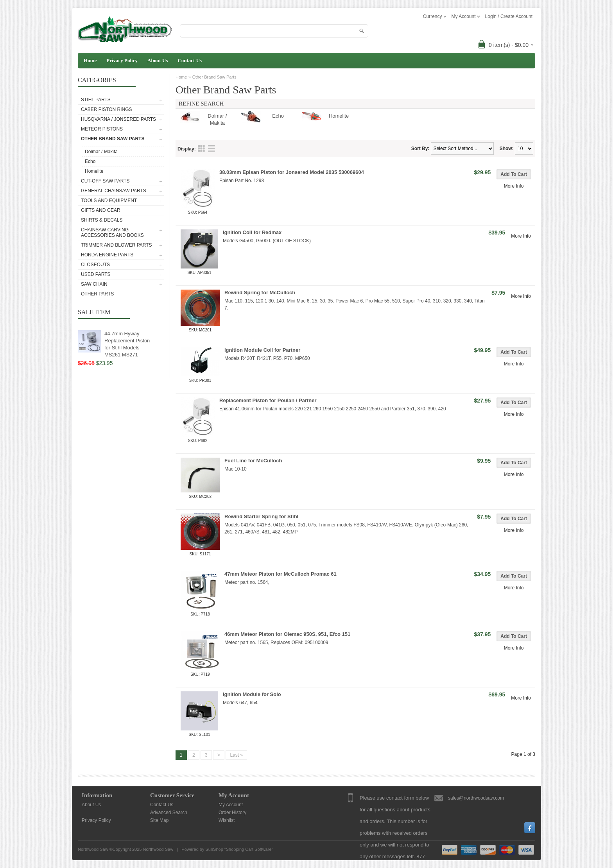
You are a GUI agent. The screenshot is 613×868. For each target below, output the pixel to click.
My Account (231, 805)
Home (90, 60)
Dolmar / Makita (101, 152)
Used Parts (96, 274)
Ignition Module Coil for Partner (262, 350)
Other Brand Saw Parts (113, 139)
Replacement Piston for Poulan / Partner (268, 400)
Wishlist (227, 820)
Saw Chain (94, 284)
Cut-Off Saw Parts (105, 181)
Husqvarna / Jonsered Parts (118, 119)
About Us (158, 60)
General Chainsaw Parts (114, 191)
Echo (90, 161)
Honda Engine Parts (107, 255)
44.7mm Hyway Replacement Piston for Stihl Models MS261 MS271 (127, 344)
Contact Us (190, 60)
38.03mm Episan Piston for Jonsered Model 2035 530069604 (292, 172)
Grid (201, 149)
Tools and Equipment (109, 200)
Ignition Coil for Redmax (252, 232)
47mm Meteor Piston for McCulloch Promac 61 (281, 574)
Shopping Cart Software (249, 849)
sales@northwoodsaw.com (476, 798)
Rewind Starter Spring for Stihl (261, 516)
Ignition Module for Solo (252, 694)
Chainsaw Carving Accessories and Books (112, 233)
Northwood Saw (158, 849)
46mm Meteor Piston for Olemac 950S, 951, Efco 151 (287, 634)
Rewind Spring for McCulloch (260, 293)
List (212, 149)
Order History (232, 813)
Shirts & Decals (102, 220)
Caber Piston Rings (106, 109)
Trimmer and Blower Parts (117, 245)
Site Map (159, 820)
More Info (514, 186)
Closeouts (95, 265)
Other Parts (97, 294)
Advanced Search (169, 813)
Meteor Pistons (102, 129)
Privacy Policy (122, 60)
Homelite (94, 171)
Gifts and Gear (101, 210)
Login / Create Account (509, 16)
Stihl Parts (96, 100)
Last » (236, 755)
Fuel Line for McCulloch (253, 461)
